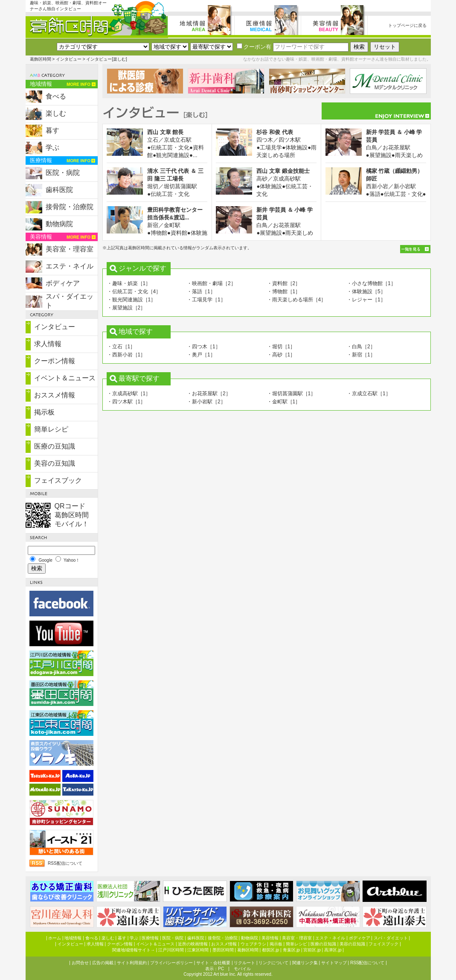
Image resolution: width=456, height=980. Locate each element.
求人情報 (48, 344)
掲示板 (44, 412)
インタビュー (69, 59)
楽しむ (56, 113)
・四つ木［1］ (204, 347)
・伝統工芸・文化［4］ (134, 292)
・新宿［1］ (361, 355)
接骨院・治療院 (70, 207)
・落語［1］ (201, 292)
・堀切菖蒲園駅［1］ (292, 394)
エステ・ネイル (70, 266)
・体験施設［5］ (366, 292)
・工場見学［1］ (206, 300)
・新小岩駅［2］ (206, 402)
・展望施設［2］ (126, 308)
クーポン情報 (55, 361)
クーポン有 (254, 47)
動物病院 (59, 224)
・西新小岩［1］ (126, 355)
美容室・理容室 (70, 249)
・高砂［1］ (281, 355)
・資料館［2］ (284, 283)
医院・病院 (63, 173)
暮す (52, 130)
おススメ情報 (55, 395)
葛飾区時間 (41, 59)
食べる (56, 96)
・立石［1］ (121, 347)
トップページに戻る (407, 25)
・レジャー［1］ (366, 300)
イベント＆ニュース (65, 378)
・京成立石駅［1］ (369, 394)
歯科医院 (59, 190)
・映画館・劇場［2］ (211, 283)
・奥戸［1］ (201, 355)
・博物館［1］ (284, 292)
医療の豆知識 (55, 446)
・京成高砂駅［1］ (129, 394)
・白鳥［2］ (361, 347)
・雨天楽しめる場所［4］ (297, 300)
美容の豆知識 (55, 463)
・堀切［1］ (281, 347)
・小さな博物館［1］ (371, 283)
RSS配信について (65, 863)
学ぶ (52, 147)
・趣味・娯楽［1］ (129, 283)
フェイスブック (58, 480)
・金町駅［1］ (284, 402)
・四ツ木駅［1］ (126, 402)
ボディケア (63, 283)
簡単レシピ (51, 429)
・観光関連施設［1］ (132, 300)
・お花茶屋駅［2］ (209, 394)
